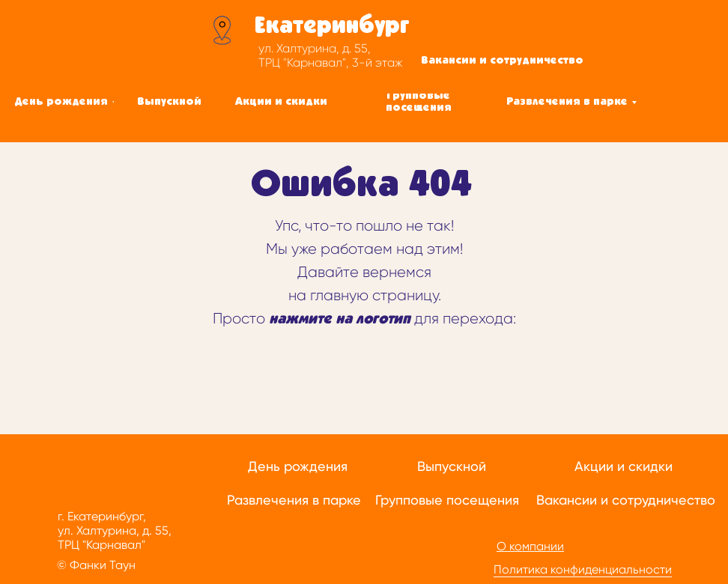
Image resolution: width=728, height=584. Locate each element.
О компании (530, 546)
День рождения (298, 466)
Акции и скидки (624, 466)
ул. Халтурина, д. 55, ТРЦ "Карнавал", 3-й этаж (331, 55)
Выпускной (452, 466)
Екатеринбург (332, 26)
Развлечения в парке (294, 500)
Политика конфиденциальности (583, 569)
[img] (112, 41)
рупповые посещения (450, 500)
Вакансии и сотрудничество (626, 500)
